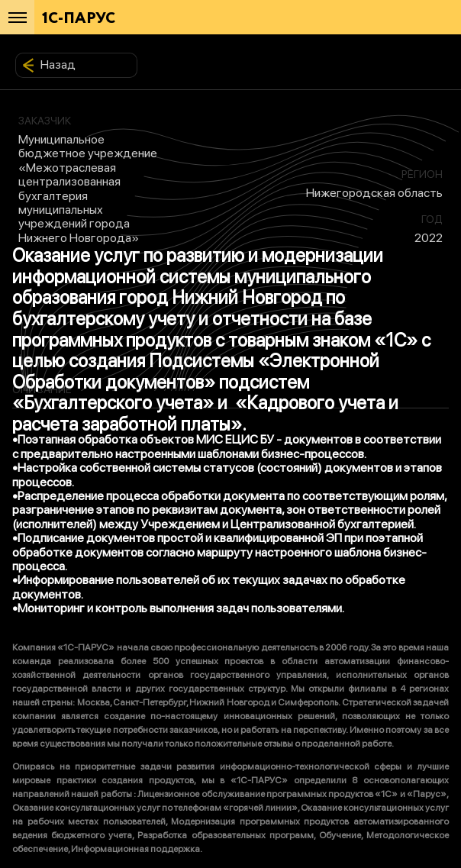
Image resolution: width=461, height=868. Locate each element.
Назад (49, 65)
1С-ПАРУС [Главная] (79, 19)
